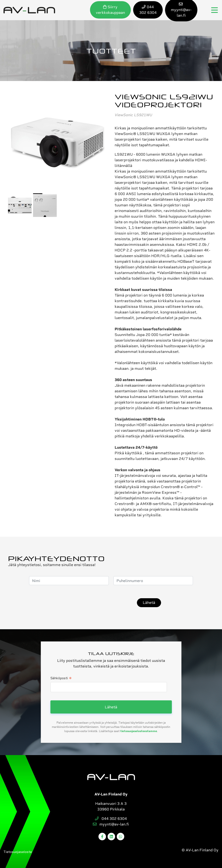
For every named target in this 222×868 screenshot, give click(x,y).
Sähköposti (61, 679)
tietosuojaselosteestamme (139, 731)
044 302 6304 (111, 819)
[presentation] (97, 603)
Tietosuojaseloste (18, 852)
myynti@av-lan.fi (111, 824)
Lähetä (149, 603)
